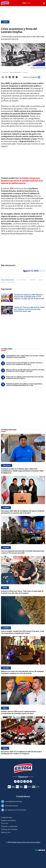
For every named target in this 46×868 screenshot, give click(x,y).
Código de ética (6, 818)
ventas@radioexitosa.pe (14, 801)
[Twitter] (18, 781)
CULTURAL (32, 280)
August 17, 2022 (31, 271)
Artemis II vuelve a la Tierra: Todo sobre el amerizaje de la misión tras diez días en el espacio (22, 592)
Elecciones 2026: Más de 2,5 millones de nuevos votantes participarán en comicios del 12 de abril (23, 512)
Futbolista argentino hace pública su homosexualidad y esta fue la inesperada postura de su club (24, 385)
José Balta (11, 282)
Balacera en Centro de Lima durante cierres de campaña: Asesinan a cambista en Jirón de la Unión (23, 672)
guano (3, 282)
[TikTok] (31, 781)
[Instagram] (25, 781)
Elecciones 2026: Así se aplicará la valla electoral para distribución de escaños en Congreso (21, 753)
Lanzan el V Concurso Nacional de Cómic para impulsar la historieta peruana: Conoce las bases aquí (29, 309)
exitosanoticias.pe (12, 806)
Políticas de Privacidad (9, 829)
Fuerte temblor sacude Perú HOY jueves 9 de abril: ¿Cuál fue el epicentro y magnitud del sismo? (22, 632)
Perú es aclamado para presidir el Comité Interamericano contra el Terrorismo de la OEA (23, 552)
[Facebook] (15, 781)
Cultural (5, 22)
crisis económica (22, 280)
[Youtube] (21, 781)
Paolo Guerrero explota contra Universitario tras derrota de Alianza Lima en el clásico (25, 378)
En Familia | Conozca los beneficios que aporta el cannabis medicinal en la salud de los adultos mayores (22, 181)
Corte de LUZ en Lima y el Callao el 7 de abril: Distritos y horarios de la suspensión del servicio (24, 364)
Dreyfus (41, 280)
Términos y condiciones (9, 826)
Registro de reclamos (9, 820)
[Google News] (28, 781)
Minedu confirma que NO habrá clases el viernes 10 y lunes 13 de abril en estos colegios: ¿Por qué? (25, 371)
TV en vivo (5, 823)
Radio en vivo (6, 832)
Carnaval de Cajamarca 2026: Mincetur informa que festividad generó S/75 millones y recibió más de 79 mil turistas (29, 297)
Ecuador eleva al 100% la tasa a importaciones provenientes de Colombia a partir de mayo (18, 713)
